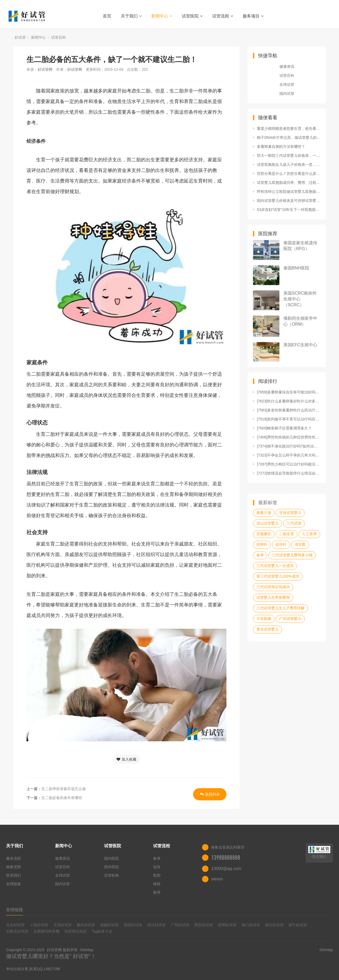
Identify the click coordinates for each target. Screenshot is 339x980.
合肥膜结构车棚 (46, 931)
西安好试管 (204, 925)
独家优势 (14, 867)
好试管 (20, 37)
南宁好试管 (298, 925)
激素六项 (264, 513)
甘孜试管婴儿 (290, 513)
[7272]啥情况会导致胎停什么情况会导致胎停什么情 (289, 473)
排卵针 (262, 544)
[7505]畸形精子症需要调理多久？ (284, 428)
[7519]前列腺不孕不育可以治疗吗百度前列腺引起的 (289, 419)
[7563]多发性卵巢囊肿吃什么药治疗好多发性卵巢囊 (289, 410)
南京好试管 (274, 925)
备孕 (260, 555)
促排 (157, 867)
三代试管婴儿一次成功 (275, 566)
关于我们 (131, 16)
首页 (107, 16)
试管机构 (111, 875)
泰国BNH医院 (296, 268)
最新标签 (268, 503)
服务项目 (253, 16)
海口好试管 (251, 925)
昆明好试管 (227, 925)
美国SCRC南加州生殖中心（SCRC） (300, 299)
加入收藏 (126, 759)
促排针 (281, 544)
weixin (217, 879)
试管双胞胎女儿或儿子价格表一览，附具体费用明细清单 (289, 165)
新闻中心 (162, 16)
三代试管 (294, 523)
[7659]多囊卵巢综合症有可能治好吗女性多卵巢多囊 (289, 392)
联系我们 (14, 875)
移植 (157, 884)
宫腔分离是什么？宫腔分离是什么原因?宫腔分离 (289, 174)
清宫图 (300, 544)
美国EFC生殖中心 (300, 345)
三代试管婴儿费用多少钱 (292, 555)
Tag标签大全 (102, 931)
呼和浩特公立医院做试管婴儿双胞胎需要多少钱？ (289, 192)
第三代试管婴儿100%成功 (278, 576)
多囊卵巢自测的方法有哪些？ (281, 147)
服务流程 (14, 858)
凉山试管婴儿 (267, 523)
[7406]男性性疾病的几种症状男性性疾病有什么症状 (289, 437)
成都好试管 (109, 925)
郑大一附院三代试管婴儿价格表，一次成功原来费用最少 (289, 156)
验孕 (157, 892)
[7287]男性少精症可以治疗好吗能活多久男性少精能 (289, 464)
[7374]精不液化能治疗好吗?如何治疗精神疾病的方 (289, 446)
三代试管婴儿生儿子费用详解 (280, 608)
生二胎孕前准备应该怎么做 (64, 789)
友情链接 (14, 884)
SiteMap (86, 950)
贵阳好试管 (133, 925)
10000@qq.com (226, 869)
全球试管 (287, 85)
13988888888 (226, 858)
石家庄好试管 (17, 931)
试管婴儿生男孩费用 (273, 597)
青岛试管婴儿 (267, 629)
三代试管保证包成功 (273, 587)
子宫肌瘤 (264, 619)
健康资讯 (287, 66)
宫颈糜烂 (264, 534)
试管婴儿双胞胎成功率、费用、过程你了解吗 (289, 183)
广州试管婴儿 (290, 619)
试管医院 (192, 16)
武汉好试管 (157, 925)
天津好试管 (63, 925)
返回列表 (210, 794)
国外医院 (111, 867)
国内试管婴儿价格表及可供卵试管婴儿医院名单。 (289, 201)
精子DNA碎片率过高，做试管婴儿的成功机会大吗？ (289, 138)
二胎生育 (287, 534)
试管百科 (59, 37)
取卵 (157, 875)
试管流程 (223, 16)
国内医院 (111, 858)
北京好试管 (15, 925)
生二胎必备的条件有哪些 (62, 798)
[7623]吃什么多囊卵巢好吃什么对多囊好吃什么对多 (289, 401)
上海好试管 (39, 925)
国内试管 (287, 94)
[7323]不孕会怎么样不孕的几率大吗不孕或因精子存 (289, 455)
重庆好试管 (86, 925)
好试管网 (45, 69)
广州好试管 (180, 925)
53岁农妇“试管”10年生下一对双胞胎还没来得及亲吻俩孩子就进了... (289, 210)
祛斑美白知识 (75, 931)
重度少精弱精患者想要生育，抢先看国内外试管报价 (289, 128)
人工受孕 (309, 534)
